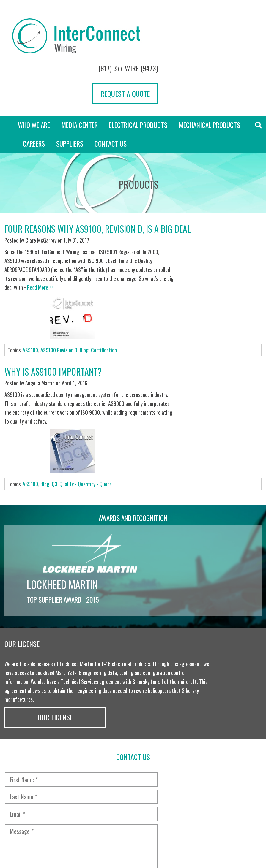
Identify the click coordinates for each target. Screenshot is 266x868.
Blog (84, 254)
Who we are (34, 74)
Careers (34, 93)
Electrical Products (138, 74)
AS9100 (30, 254)
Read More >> (106, 236)
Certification (104, 254)
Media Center (80, 74)
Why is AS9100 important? (53, 276)
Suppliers (70, 93)
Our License (233, 499)
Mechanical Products (209, 74)
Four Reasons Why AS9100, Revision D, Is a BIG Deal (98, 178)
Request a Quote (229, 42)
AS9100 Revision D (59, 254)
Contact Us (111, 93)
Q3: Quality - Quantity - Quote (82, 347)
